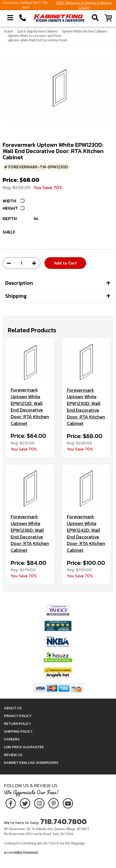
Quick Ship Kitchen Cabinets (37, 31)
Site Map (71, 843)
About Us (13, 708)
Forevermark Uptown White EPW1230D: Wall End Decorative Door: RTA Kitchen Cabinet (86, 407)
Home (8, 31)
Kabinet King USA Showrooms (31, 763)
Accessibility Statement (21, 853)
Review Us (13, 755)
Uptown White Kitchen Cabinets (84, 31)
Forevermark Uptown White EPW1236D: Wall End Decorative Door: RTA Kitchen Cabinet (30, 533)
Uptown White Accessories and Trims (35, 36)
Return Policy (17, 724)
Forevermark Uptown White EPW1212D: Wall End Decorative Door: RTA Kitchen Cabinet (30, 407)
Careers (12, 739)
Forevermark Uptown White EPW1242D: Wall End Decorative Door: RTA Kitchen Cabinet (86, 533)
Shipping (16, 296)
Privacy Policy (18, 716)
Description (19, 283)
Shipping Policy (18, 731)
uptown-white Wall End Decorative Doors (38, 40)
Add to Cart (65, 263)
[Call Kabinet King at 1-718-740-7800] (23, 18)
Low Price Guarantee (24, 747)
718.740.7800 (63, 821)
